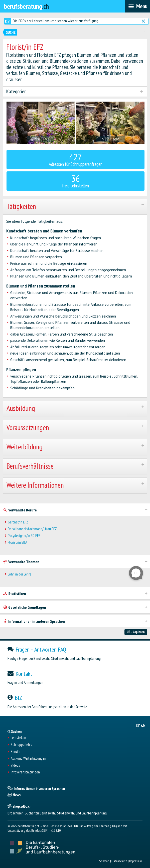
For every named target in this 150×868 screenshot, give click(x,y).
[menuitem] (141, 726)
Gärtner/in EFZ (18, 522)
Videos (15, 765)
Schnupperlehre (22, 745)
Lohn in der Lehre (20, 574)
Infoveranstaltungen (25, 772)
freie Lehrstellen (76, 181)
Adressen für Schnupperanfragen (76, 159)
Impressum (136, 861)
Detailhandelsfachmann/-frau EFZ (32, 529)
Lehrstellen (18, 738)
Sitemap (104, 861)
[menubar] (137, 6)
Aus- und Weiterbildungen (28, 758)
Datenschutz (119, 861)
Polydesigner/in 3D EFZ (24, 536)
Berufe (16, 752)
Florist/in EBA (18, 542)
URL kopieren (136, 632)
